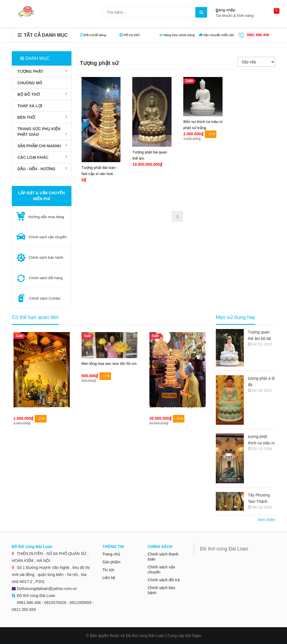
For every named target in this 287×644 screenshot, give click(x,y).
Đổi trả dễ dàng (93, 35)
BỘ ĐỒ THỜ (42, 94)
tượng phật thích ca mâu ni (261, 440)
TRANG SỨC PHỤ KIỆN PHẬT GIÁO (42, 132)
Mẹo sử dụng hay (236, 317)
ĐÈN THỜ (42, 117)
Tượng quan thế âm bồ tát (260, 335)
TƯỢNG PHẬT (42, 71)
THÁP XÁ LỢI (30, 106)
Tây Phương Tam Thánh (259, 498)
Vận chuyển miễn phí (216, 35)
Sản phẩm (111, 562)
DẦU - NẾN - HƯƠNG (42, 169)
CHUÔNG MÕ (30, 83)
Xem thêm (266, 520)
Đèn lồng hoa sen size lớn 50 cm (109, 364)
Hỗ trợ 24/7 (130, 35)
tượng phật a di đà (261, 382)
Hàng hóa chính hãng (177, 35)
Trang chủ (111, 554)
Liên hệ (109, 578)
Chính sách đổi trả (164, 580)
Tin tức (108, 570)
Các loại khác (42, 157)
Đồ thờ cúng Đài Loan (224, 549)
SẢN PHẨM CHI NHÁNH (42, 146)
